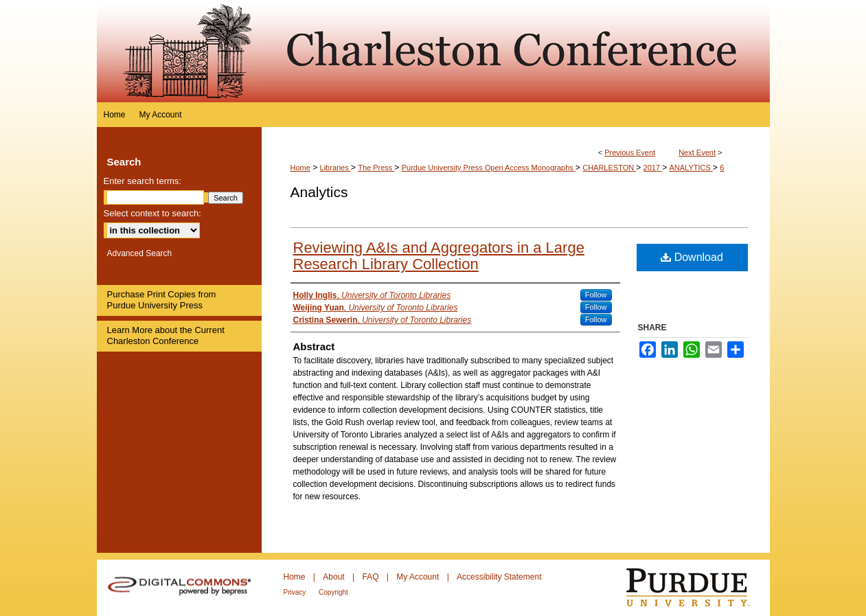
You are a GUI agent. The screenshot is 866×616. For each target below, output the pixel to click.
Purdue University (697, 588)
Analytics (319, 192)
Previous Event (630, 152)
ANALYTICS (691, 168)
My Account (419, 577)
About (335, 577)
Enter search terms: (143, 181)
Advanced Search (140, 253)
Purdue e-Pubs (516, 51)
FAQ (371, 577)
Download (692, 257)
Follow (596, 295)
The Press (376, 168)
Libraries (335, 168)
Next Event (697, 152)
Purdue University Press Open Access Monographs (489, 168)
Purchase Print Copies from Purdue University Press (162, 300)
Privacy (296, 592)
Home (300, 168)
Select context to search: (152, 213)
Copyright (333, 592)
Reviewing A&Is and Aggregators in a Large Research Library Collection (439, 256)
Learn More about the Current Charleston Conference (166, 335)
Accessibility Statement (499, 577)
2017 (653, 168)
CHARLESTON (609, 168)
